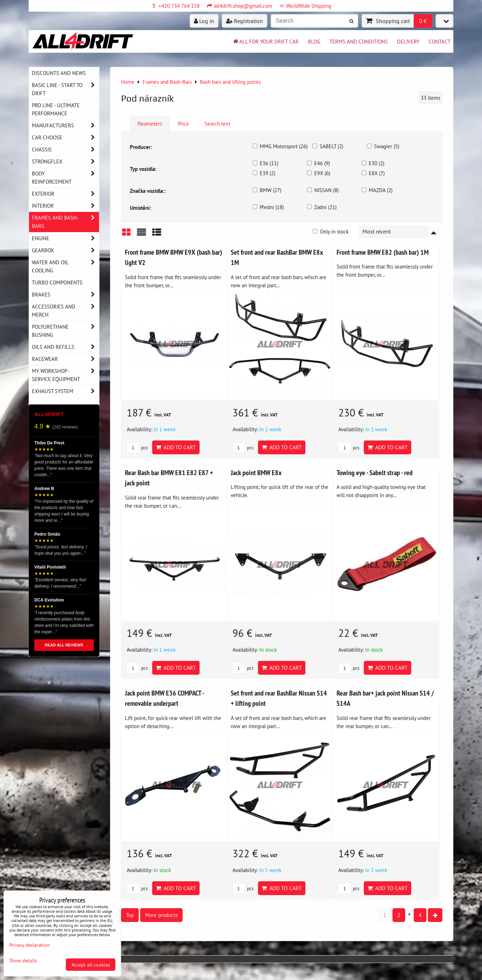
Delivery (408, 41)
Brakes (65, 295)
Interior (65, 206)
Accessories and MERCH (65, 311)
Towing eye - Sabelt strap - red (375, 472)
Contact (440, 41)
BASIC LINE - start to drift (65, 89)
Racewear (65, 359)
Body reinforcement (65, 178)
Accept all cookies (91, 965)
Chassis (65, 149)
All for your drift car (265, 41)
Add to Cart (176, 447)
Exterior (65, 194)
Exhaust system (65, 391)
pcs (137, 448)
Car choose (65, 137)
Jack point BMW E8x (256, 472)
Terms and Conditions (359, 41)
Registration (245, 21)
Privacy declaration (30, 945)
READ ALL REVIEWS (64, 645)
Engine (65, 238)
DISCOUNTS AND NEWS (59, 73)
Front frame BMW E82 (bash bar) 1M (383, 252)
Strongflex (65, 162)
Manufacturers (65, 125)
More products (161, 915)
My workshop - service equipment (65, 375)
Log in (204, 21)
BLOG (314, 41)
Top (130, 915)
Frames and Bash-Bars (65, 222)
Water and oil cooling (65, 266)
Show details (23, 961)
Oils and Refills (65, 347)
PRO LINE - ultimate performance (56, 109)
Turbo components (57, 282)
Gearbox (65, 250)
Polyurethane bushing (65, 331)
